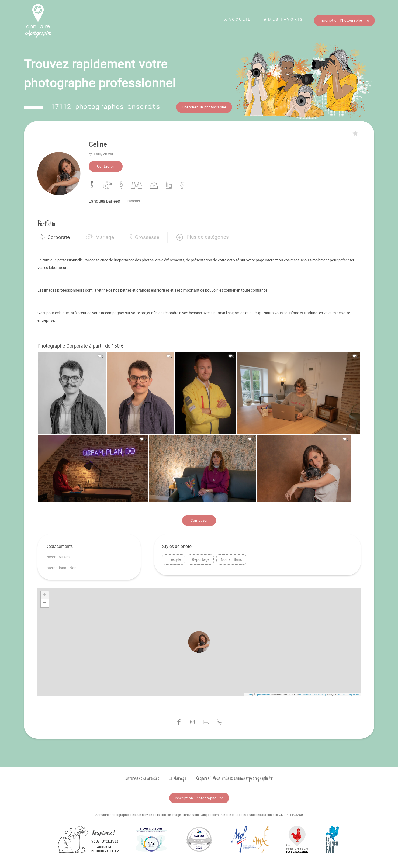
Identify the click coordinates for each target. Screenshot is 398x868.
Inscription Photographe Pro (344, 20)
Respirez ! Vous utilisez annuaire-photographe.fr (234, 777)
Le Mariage (177, 777)
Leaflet (249, 693)
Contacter (106, 165)
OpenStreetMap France (349, 693)
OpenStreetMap (263, 693)
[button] (202, 236)
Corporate (55, 236)
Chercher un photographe (204, 107)
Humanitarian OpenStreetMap (313, 693)
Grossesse (145, 236)
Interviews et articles (142, 777)
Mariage (100, 236)
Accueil (237, 19)
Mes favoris (283, 19)
